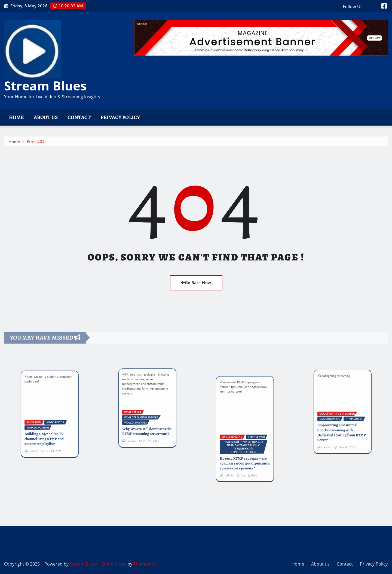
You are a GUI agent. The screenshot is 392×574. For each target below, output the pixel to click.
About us (46, 117)
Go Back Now (196, 283)
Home (16, 117)
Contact (79, 117)
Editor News (114, 564)
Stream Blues (45, 86)
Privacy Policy (120, 117)
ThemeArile (145, 564)
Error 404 (36, 148)
